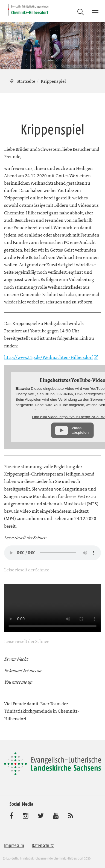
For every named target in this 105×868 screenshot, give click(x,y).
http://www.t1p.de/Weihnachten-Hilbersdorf (49, 357)
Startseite (26, 81)
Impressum (14, 846)
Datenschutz (43, 846)
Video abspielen (80, 430)
